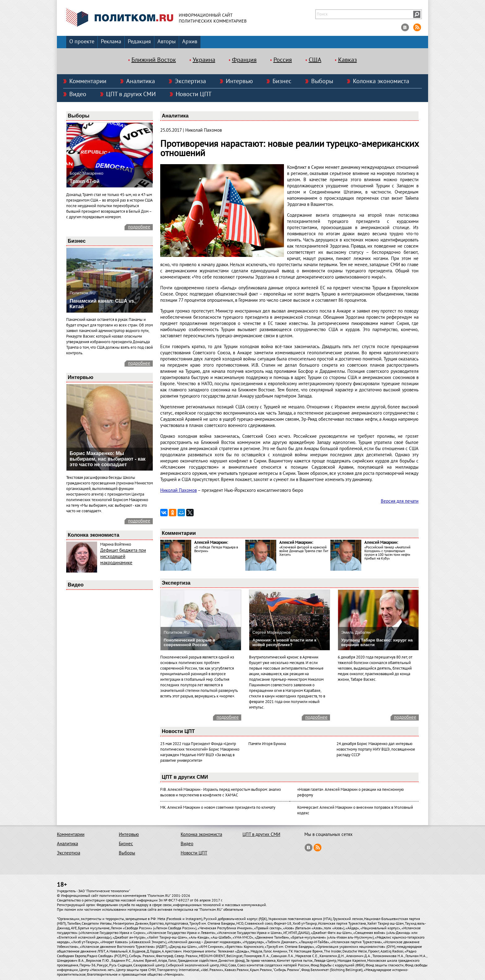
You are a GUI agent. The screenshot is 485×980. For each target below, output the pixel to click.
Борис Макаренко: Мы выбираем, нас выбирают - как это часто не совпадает (107, 459)
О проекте (82, 42)
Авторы (167, 42)
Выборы (322, 81)
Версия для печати (400, 501)
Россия (283, 60)
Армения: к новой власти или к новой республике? (284, 642)
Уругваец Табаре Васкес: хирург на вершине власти (377, 642)
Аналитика (141, 81)
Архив (190, 42)
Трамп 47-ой (85, 181)
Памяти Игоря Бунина (267, 744)
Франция (244, 60)
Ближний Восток (154, 60)
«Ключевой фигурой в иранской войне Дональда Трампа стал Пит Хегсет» (304, 551)
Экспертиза (190, 81)
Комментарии (88, 81)
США (315, 60)
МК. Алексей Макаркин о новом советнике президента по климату (218, 807)
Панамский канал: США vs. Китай (103, 304)
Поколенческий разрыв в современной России (189, 642)
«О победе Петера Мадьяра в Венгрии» (216, 549)
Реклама (111, 42)
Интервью (239, 81)
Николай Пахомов (178, 490)
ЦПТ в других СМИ (131, 94)
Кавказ (348, 60)
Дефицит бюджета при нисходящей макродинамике (123, 556)
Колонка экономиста (381, 81)
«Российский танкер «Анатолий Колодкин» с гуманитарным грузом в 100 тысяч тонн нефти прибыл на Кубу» (387, 553)
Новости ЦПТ (194, 94)
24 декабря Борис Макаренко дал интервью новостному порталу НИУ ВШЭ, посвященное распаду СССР (376, 749)
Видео (78, 94)
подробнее (139, 227)
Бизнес (282, 81)
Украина (204, 60)
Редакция (139, 42)
